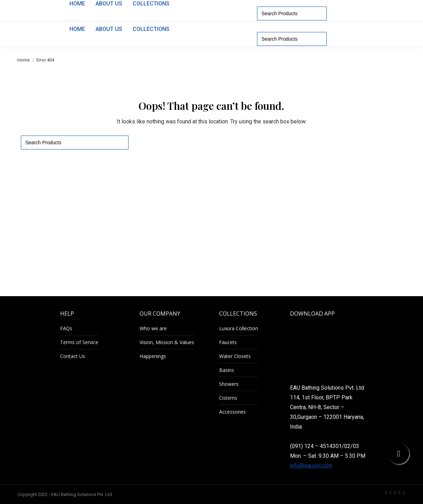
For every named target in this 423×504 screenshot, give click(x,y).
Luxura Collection (239, 328)
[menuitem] (358, 6)
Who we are (153, 328)
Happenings (153, 356)
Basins (227, 370)
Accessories (233, 412)
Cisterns (228, 398)
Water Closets (235, 356)
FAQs (66, 328)
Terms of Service (79, 342)
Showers (229, 384)
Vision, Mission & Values (167, 342)
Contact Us (73, 356)
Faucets (228, 342)
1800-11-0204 (266, 6)
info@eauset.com (311, 466)
